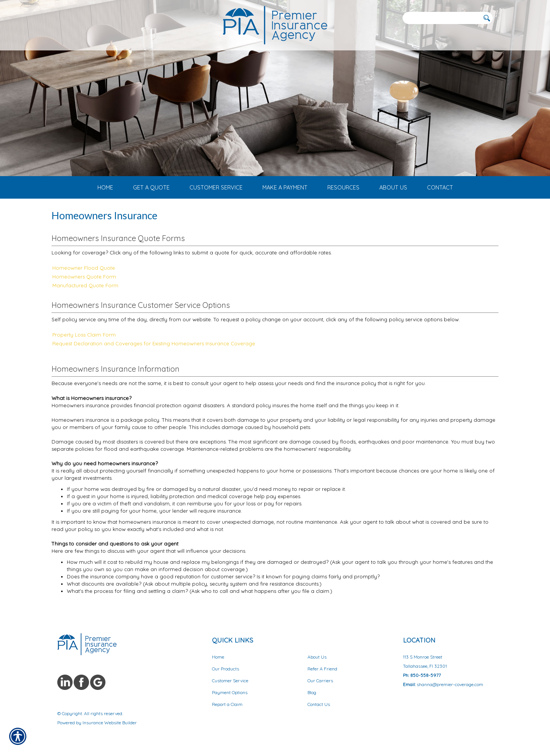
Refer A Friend (322, 669)
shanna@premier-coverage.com (450, 684)
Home (218, 657)
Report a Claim (227, 704)
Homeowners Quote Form (84, 277)
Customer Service (230, 681)
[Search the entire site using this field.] (441, 18)
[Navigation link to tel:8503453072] (59, 18)
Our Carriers (320, 681)
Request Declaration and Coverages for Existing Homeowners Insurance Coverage (154, 343)
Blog (312, 692)
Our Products (226, 669)
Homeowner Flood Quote (84, 268)
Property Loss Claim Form (84, 335)
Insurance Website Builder (110, 723)
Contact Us (319, 704)
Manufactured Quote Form (85, 285)
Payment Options (230, 692)
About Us (317, 657)
